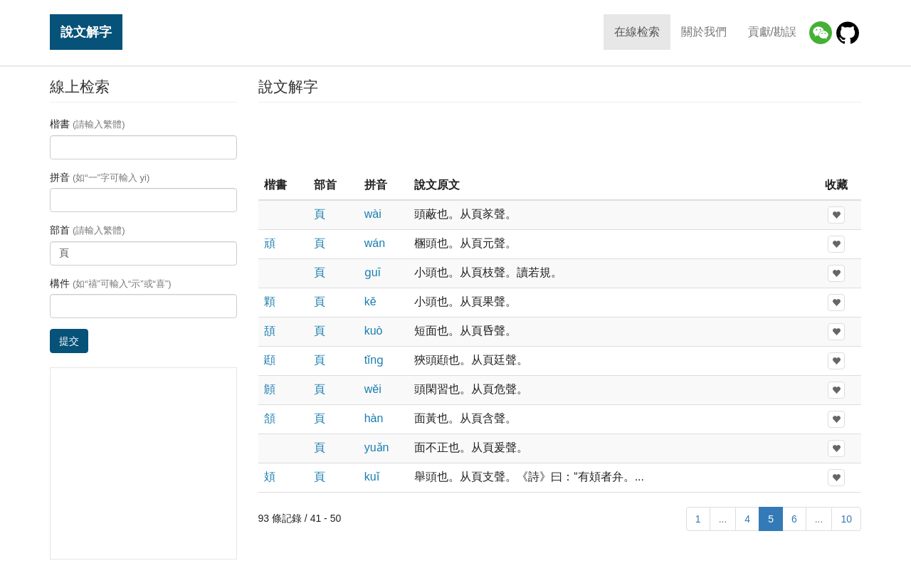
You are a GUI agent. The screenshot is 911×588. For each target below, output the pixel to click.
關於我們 (704, 32)
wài (373, 214)
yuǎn (377, 447)
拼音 (100, 177)
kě (370, 301)
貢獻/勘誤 (772, 32)
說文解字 (86, 32)
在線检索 (637, 32)
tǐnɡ (374, 360)
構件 (111, 283)
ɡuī (373, 272)
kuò (374, 331)
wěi (373, 389)
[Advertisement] (559, 138)
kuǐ (372, 477)
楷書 (88, 124)
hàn (374, 418)
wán (375, 243)
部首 (88, 230)
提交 (69, 341)
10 (846, 519)
